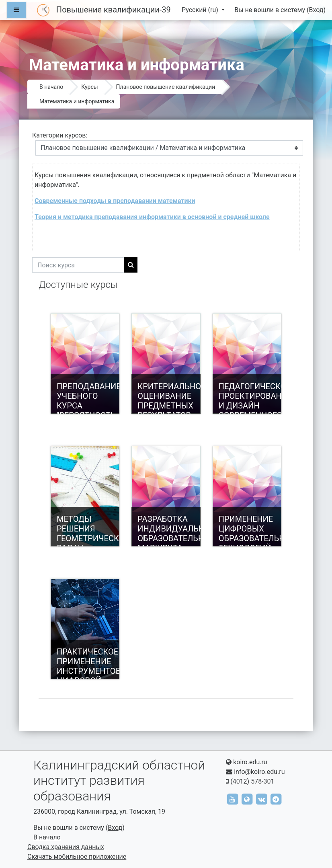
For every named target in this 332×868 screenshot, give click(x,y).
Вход (316, 10)
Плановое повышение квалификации (166, 87)
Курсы (89, 87)
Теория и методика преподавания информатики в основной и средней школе (152, 217)
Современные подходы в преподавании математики (115, 201)
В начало (51, 87)
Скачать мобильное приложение (77, 857)
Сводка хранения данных (66, 847)
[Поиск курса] (78, 265)
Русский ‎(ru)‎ (201, 10)
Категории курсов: (60, 135)
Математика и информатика (77, 101)
